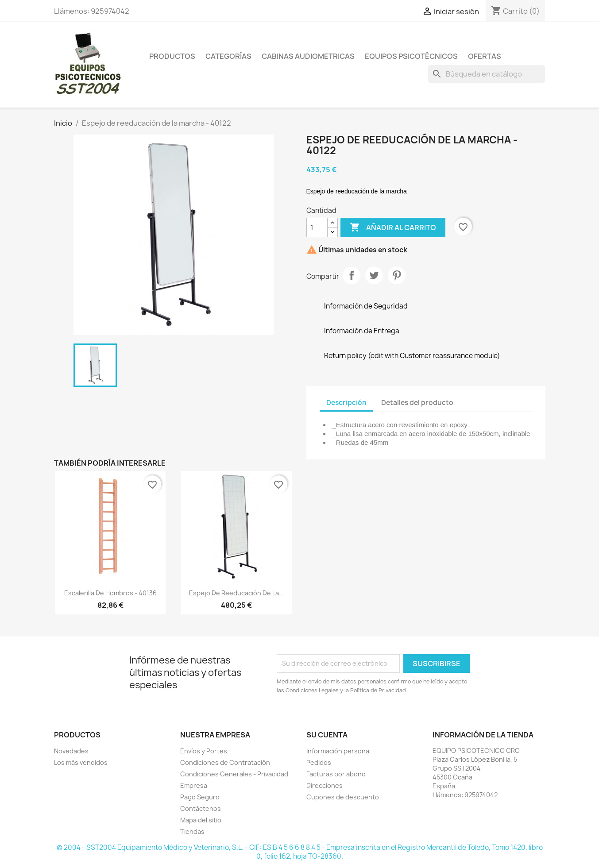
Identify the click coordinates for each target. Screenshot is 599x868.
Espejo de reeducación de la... (237, 593)
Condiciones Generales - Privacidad (234, 774)
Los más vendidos (81, 762)
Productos (172, 56)
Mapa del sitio (201, 820)
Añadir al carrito (393, 228)
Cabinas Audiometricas (308, 56)
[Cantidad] (317, 228)
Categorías (228, 56)
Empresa (194, 785)
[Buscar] (487, 74)
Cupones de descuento (343, 797)
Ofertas (485, 56)
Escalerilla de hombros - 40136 (110, 593)
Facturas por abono (336, 774)
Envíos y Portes (204, 751)
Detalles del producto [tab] (417, 403)
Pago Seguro (200, 797)
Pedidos (319, 762)
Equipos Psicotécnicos (411, 56)
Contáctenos (201, 808)
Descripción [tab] (346, 403)
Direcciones (325, 785)
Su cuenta (327, 735)
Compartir (352, 275)
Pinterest (397, 275)
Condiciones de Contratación (225, 762)
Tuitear (374, 275)
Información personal (338, 751)
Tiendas (192, 831)
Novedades (71, 751)
